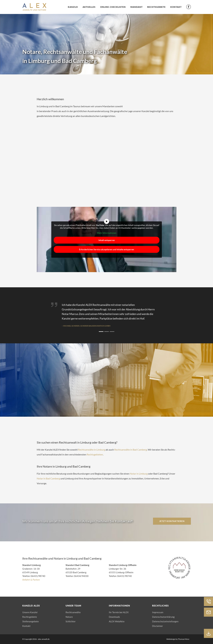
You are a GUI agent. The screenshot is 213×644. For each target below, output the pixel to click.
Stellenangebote (31, 621)
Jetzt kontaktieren (172, 521)
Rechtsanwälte (73, 612)
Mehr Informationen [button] (106, 233)
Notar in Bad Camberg (48, 478)
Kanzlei (73, 7)
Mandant (136, 7)
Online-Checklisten (113, 7)
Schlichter (71, 621)
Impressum (158, 612)
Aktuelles (89, 7)
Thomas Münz (184, 639)
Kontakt (176, 7)
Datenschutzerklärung (163, 617)
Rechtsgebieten (95, 454)
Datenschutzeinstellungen (165, 621)
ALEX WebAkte (117, 621)
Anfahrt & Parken (31, 580)
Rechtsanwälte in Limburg (92, 450)
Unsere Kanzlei (30, 612)
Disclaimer (158, 626)
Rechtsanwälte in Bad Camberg (131, 450)
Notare (69, 617)
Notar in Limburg (139, 474)
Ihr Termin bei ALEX (119, 612)
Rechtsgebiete (156, 7)
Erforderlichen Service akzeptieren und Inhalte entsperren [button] (107, 249)
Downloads (114, 617)
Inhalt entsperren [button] (106, 240)
